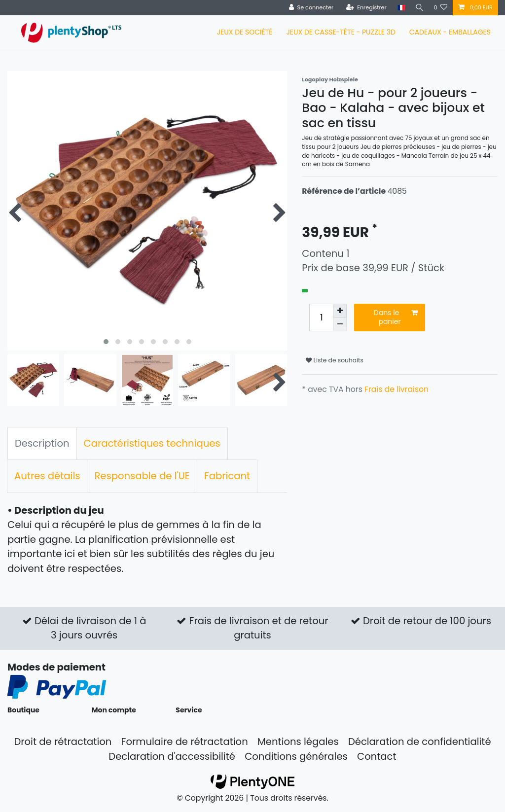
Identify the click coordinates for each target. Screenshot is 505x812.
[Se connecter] (309, 8)
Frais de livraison (397, 389)
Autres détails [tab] (47, 476)
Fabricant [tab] (227, 476)
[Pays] (399, 8)
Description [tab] (42, 443)
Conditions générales (296, 756)
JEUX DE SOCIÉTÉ (245, 32)
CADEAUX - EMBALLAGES (450, 32)
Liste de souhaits (335, 360)
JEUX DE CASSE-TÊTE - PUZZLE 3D (341, 32)
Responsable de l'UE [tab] (142, 476)
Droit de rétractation (63, 741)
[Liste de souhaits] (440, 8)
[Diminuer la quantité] (340, 324)
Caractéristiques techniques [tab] (152, 443)
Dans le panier (396, 317)
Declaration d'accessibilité (172, 756)
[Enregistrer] (364, 8)
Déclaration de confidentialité (420, 741)
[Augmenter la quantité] (340, 311)
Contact (377, 756)
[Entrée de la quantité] (321, 318)
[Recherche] (418, 8)
